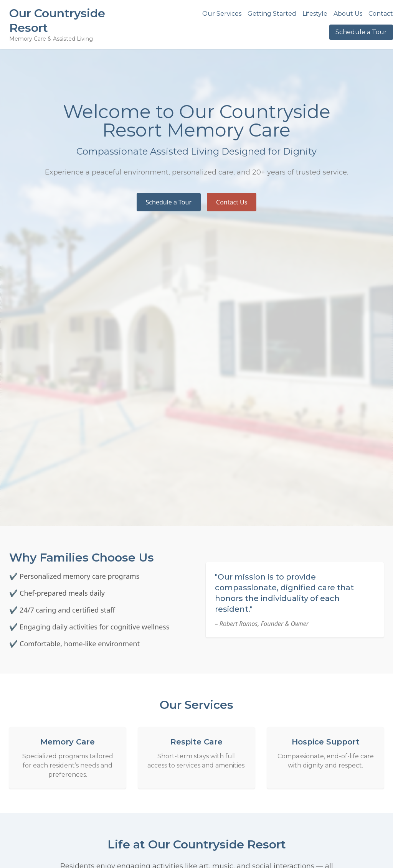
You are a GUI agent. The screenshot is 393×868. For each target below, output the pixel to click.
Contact (381, 14)
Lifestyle (315, 14)
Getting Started (272, 14)
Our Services (222, 14)
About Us (348, 14)
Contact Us (232, 202)
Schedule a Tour (361, 32)
